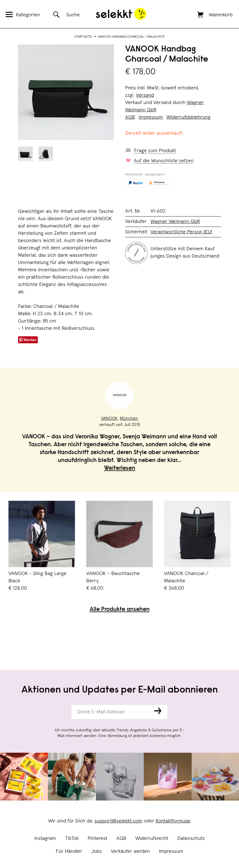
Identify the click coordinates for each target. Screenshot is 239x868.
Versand (145, 95)
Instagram (45, 838)
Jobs (97, 851)
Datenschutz (191, 838)
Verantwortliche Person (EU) (181, 232)
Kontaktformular (173, 821)
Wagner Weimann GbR (175, 222)
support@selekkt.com (118, 821)
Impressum (171, 851)
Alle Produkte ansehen (120, 610)
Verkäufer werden (130, 851)
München (129, 418)
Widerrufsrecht (152, 838)
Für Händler (69, 851)
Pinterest (98, 838)
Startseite (83, 37)
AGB (121, 838)
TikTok (72, 838)
